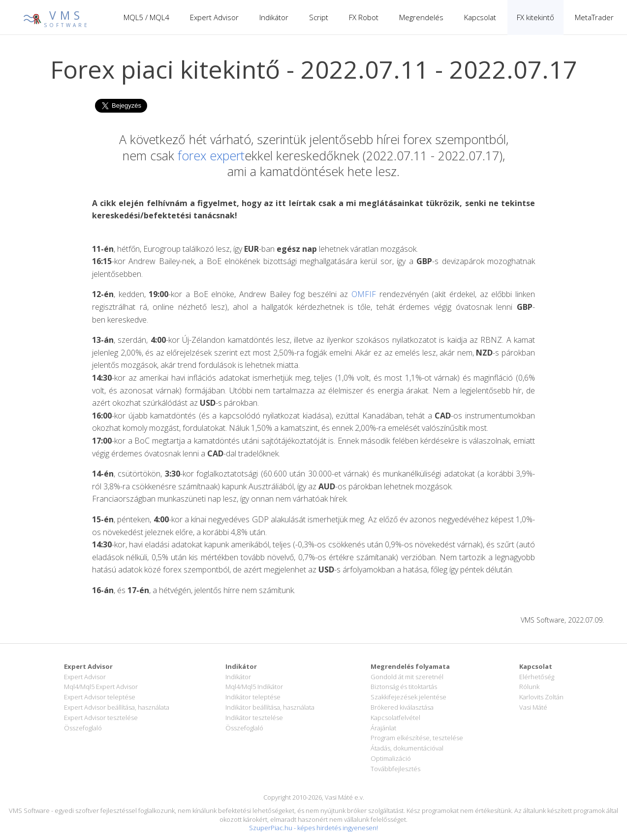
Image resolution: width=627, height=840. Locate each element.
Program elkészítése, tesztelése (417, 738)
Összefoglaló (83, 728)
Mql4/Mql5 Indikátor (254, 687)
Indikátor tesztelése (254, 718)
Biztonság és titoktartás (404, 687)
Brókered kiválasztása (402, 707)
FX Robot (364, 17)
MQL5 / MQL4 (146, 17)
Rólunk (529, 687)
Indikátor (274, 17)
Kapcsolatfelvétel (395, 718)
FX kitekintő (535, 17)
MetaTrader (594, 17)
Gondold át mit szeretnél (407, 677)
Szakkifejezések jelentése (408, 697)
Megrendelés (421, 17)
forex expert (211, 155)
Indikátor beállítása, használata (270, 707)
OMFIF (364, 294)
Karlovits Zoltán (541, 697)
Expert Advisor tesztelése (101, 718)
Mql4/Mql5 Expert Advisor (101, 687)
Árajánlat (383, 728)
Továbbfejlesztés (395, 769)
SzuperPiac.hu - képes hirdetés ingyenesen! (313, 828)
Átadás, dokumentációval (407, 748)
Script (319, 17)
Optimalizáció (391, 758)
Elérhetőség (537, 677)
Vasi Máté (533, 707)
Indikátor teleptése (253, 697)
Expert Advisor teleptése (100, 697)
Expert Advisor (214, 17)
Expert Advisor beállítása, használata (117, 707)
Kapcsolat (480, 17)
